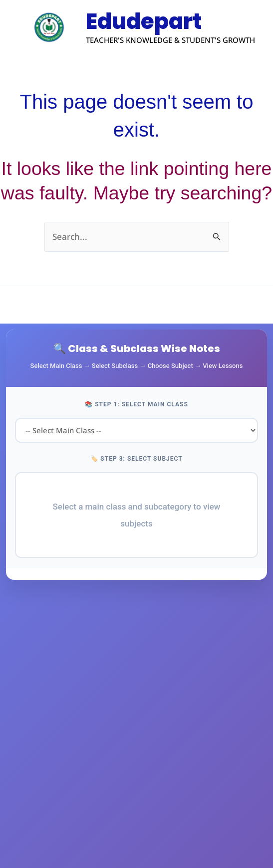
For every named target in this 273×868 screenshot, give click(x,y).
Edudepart (149, 22)
